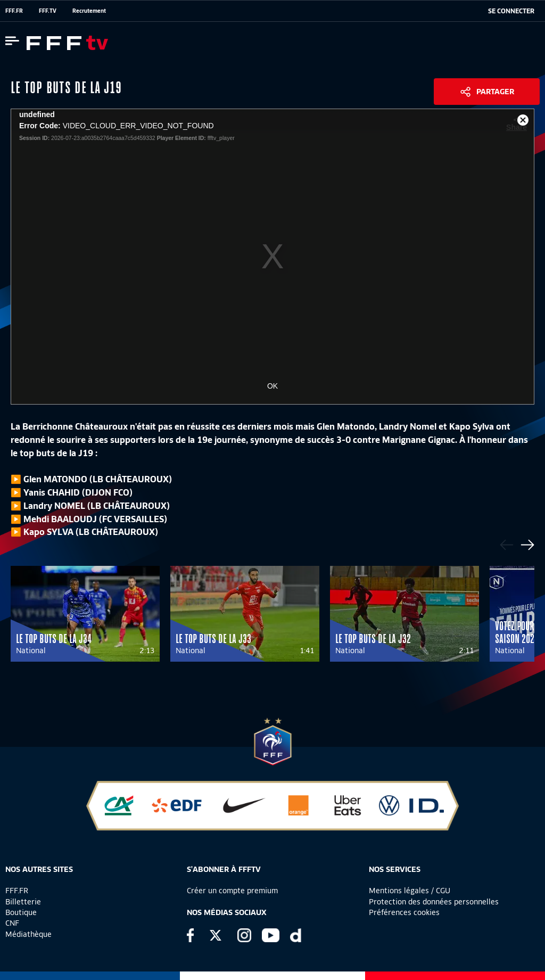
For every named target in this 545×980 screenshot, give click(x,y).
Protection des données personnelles (434, 902)
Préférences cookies (404, 912)
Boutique (21, 912)
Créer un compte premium (232, 891)
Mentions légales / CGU (410, 891)
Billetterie (23, 902)
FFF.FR (14, 11)
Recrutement (89, 11)
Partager (495, 92)
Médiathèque (28, 934)
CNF (12, 923)
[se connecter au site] (511, 11)
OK (272, 386)
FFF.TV (48, 11)
